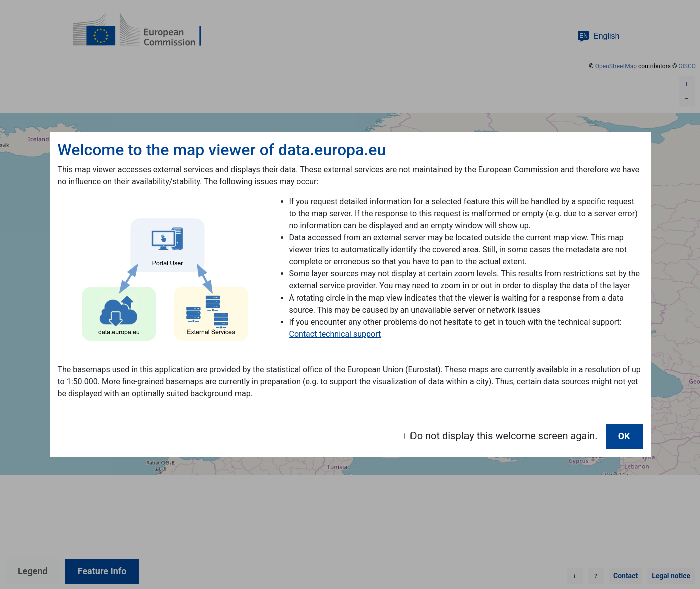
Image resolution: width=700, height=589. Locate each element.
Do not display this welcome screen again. (504, 436)
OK (624, 436)
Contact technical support (335, 334)
